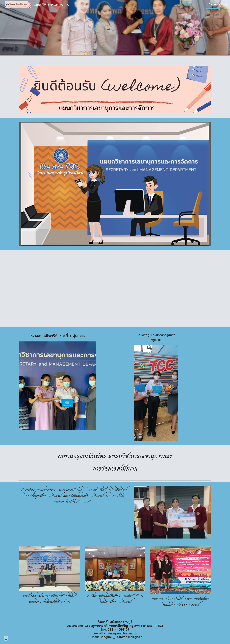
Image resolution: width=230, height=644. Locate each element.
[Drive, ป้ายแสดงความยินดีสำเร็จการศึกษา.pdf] (66, 288)
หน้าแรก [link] (212, 5)
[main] (58, 336)
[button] (226, 5)
